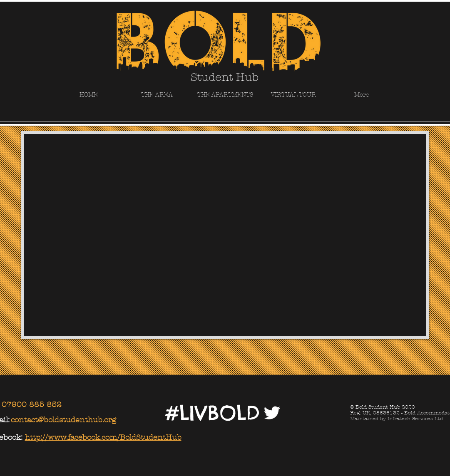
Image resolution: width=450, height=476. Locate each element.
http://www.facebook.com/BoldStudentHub (103, 438)
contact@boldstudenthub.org (63, 420)
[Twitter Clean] (272, 413)
